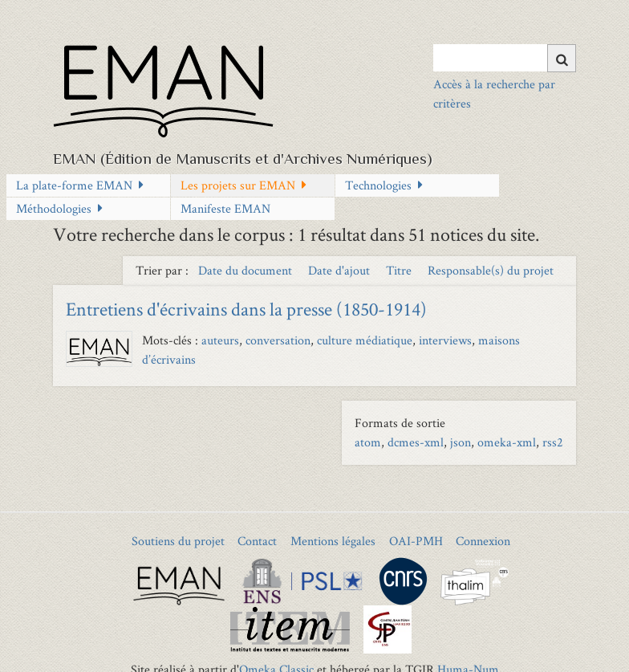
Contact (257, 541)
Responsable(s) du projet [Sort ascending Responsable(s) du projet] (491, 270)
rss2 (553, 442)
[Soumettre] (562, 58)
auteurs (220, 340)
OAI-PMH (416, 541)
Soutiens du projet (178, 541)
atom (368, 442)
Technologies (378, 185)
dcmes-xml (416, 442)
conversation (278, 340)
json (461, 442)
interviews (445, 340)
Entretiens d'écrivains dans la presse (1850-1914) (246, 309)
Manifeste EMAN (225, 208)
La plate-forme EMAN (74, 185)
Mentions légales (333, 541)
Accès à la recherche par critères (494, 94)
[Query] (504, 58)
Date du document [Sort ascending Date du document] (247, 270)
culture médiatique (365, 340)
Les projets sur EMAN (238, 185)
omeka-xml (507, 442)
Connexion (483, 541)
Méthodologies (54, 208)
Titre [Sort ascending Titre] (400, 270)
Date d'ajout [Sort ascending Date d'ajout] (341, 270)
